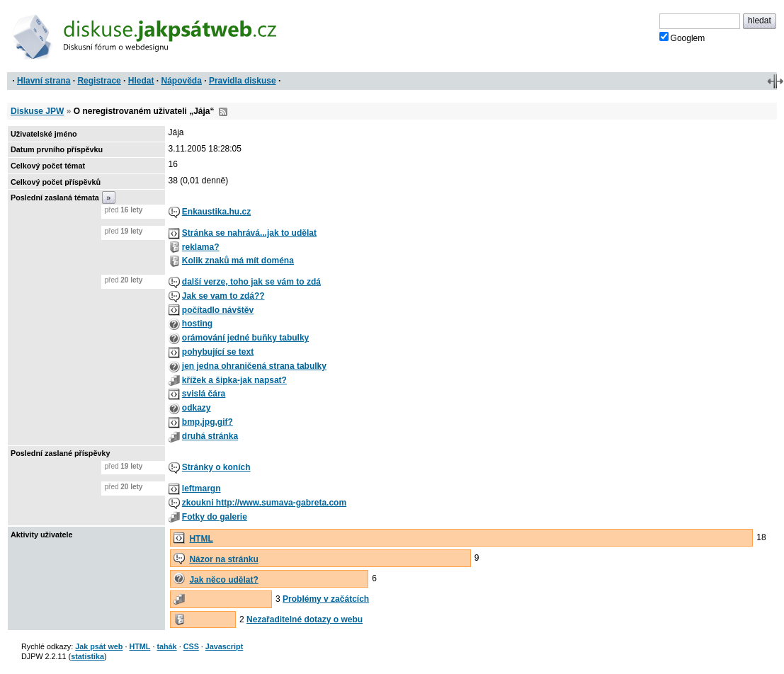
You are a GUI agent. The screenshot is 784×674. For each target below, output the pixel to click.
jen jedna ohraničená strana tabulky (254, 366)
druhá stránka (210, 436)
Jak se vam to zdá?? (223, 296)
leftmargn (201, 489)
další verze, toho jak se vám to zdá (251, 282)
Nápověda (182, 81)
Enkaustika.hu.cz (216, 212)
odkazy (197, 408)
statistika (87, 656)
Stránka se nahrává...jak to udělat (249, 233)
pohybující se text (218, 352)
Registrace (99, 81)
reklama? (201, 247)
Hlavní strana (44, 81)
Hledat (141, 81)
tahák (166, 646)
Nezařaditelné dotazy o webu (305, 619)
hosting (197, 324)
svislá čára (204, 394)
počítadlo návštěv (218, 310)
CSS (191, 646)
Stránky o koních (216, 467)
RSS (223, 112)
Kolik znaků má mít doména (238, 261)
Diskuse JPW (37, 111)
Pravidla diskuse (243, 81)
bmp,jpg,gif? (208, 422)
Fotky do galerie (215, 517)
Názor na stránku (223, 559)
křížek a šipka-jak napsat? (234, 380)
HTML (201, 539)
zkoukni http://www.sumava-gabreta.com (264, 503)
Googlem (682, 38)
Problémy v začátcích (326, 599)
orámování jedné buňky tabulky (245, 338)
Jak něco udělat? (223, 580)
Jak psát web (99, 646)
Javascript (224, 646)
